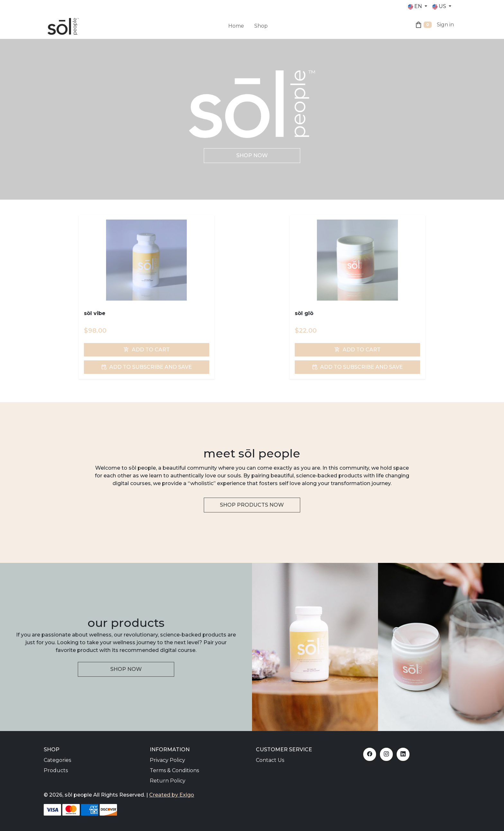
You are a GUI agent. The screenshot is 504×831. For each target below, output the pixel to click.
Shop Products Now (252, 505)
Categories (57, 760)
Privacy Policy (167, 760)
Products (56, 770)
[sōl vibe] (146, 260)
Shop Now (252, 155)
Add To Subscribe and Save (146, 367)
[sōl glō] (357, 260)
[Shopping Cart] (423, 26)
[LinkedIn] (403, 754)
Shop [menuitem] (261, 26)
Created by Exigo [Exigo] (172, 795)
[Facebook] (370, 754)
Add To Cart (147, 350)
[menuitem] (249, 22)
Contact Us (270, 760)
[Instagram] (386, 754)
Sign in (445, 25)
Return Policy (168, 781)
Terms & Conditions (174, 770)
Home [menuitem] (236, 26)
